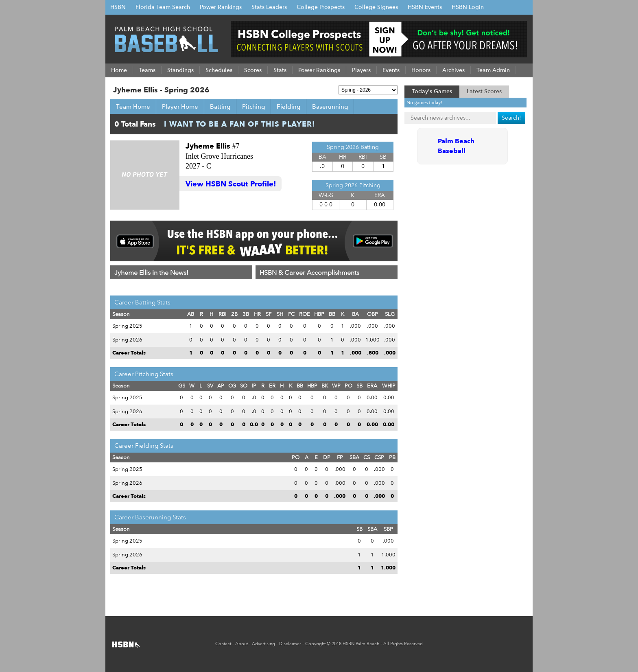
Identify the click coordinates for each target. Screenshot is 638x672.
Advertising (263, 644)
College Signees (376, 7)
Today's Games (432, 91)
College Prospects (321, 7)
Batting (220, 107)
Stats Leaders (269, 7)
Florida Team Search (163, 7)
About (241, 644)
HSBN (118, 7)
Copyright (315, 644)
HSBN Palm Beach (361, 644)
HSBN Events (425, 7)
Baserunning (330, 107)
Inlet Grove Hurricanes (219, 156)
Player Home (180, 107)
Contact (223, 644)
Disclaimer (290, 644)
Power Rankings (221, 7)
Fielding (288, 107)
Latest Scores (484, 91)
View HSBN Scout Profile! (231, 184)
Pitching (253, 107)
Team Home (133, 107)
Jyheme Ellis (208, 146)
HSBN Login (468, 7)
